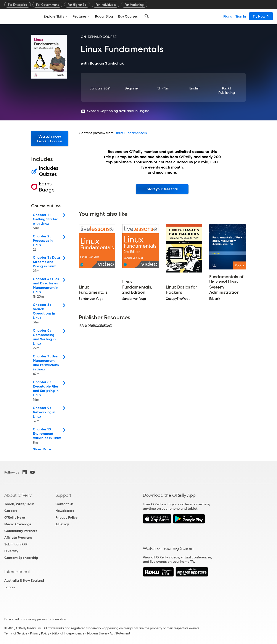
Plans (228, 16)
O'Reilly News (15, 517)
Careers (11, 511)
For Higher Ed (77, 5)
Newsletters (65, 511)
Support (63, 495)
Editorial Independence (68, 633)
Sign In (241, 16)
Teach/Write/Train (19, 504)
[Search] (147, 16)
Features (81, 16)
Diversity (11, 551)
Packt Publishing (227, 90)
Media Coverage (18, 524)
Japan (10, 587)
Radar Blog (104, 16)
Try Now (261, 16)
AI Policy (62, 524)
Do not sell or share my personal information (35, 619)
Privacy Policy (66, 517)
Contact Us (64, 504)
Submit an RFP (16, 544)
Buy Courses (128, 16)
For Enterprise (18, 5)
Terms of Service (16, 633)
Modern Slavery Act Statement (109, 633)
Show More (42, 449)
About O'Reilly (18, 495)
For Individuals (105, 5)
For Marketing (134, 5)
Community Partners (21, 531)
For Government (47, 5)
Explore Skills (56, 16)
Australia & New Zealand (24, 580)
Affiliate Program (18, 538)
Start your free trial (162, 189)
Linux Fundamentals (130, 133)
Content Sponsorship (21, 558)
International (17, 572)
